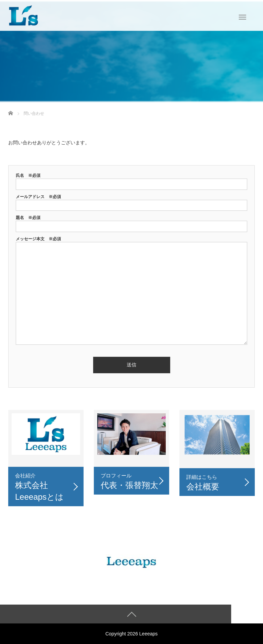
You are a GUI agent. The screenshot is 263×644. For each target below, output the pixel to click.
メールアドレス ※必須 (131, 201)
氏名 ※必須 (131, 180)
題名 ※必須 (131, 222)
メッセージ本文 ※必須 (131, 291)
